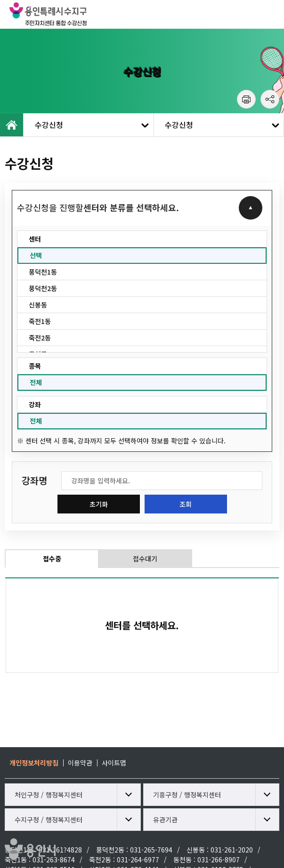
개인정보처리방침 (34, 763)
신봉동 (38, 305)
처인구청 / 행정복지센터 (49, 795)
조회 (186, 504)
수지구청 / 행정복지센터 (49, 820)
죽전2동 (40, 338)
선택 (36, 255)
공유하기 (270, 99)
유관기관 (165, 820)
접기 (251, 208)
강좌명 (34, 481)
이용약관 (80, 763)
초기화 (99, 504)
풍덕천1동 (43, 272)
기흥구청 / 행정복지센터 (187, 795)
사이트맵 (114, 763)
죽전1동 (40, 321)
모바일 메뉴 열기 (270, 14)
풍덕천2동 (43, 288)
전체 (36, 382)
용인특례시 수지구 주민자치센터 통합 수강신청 (68, 14)
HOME (12, 125)
